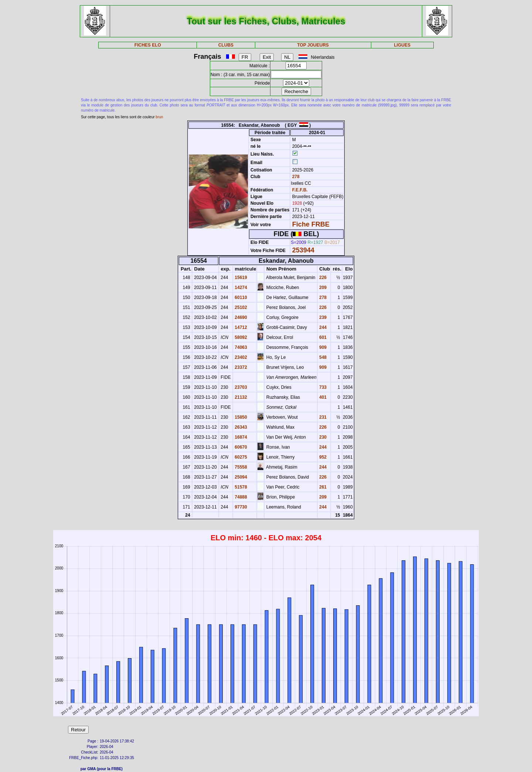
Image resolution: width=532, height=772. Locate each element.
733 (322, 387)
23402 (240, 357)
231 (322, 417)
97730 (240, 507)
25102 (240, 307)
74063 (240, 347)
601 (322, 337)
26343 (240, 427)
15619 (240, 278)
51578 (240, 487)
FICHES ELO (148, 45)
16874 (240, 437)
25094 (240, 477)
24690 (240, 317)
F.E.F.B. (300, 190)
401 (322, 397)
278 (295, 177)
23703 (240, 387)
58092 (240, 337)
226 (322, 278)
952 (322, 457)
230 (322, 437)
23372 (240, 367)
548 (322, 357)
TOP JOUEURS (313, 45)
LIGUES (402, 45)
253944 (303, 250)
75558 (240, 467)
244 (322, 327)
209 (322, 288)
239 (322, 317)
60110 (240, 297)
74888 (240, 497)
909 (322, 347)
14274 (240, 288)
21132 (240, 397)
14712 (240, 327)
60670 (240, 447)
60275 (240, 457)
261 (322, 487)
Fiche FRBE (311, 224)
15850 (240, 417)
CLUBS (226, 45)
